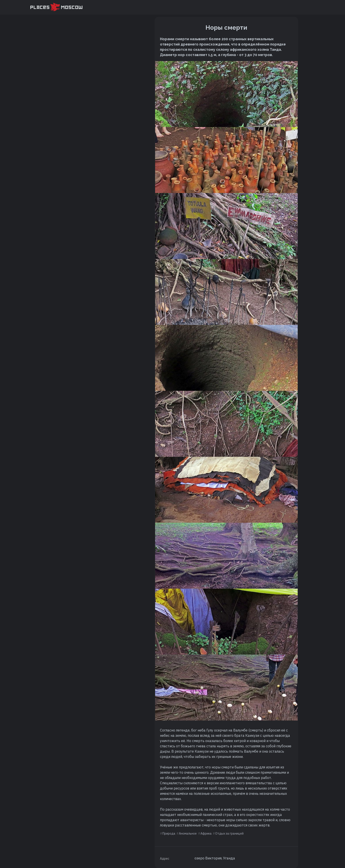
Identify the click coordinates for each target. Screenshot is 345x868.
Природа (169, 833)
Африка (206, 833)
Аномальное (188, 833)
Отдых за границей (229, 833)
